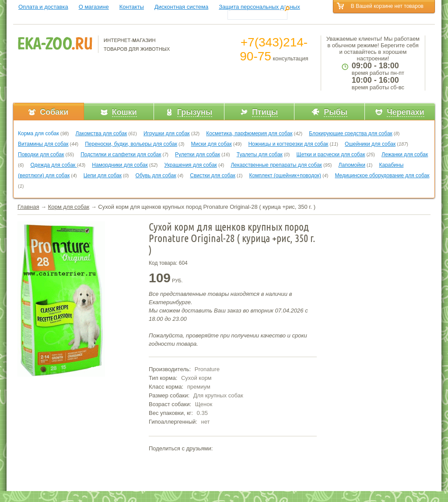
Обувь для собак (156, 176)
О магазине (94, 7)
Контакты (132, 7)
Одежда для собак (54, 165)
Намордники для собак (120, 165)
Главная (28, 207)
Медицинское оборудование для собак (382, 176)
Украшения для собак (191, 165)
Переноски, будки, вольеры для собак (131, 144)
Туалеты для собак (260, 154)
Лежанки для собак (405, 154)
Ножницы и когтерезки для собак (288, 144)
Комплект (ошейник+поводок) (285, 176)
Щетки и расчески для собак (331, 154)
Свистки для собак (213, 176)
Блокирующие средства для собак (351, 133)
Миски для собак (212, 144)
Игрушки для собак (167, 133)
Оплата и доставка (43, 7)
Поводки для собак (41, 154)
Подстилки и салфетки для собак (121, 154)
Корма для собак (38, 133)
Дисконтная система (181, 7)
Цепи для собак (103, 176)
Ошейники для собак (370, 144)
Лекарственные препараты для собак (276, 165)
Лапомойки (352, 165)
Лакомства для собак (101, 133)
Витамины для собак (43, 144)
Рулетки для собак (198, 154)
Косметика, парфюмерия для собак (249, 133)
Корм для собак (69, 207)
